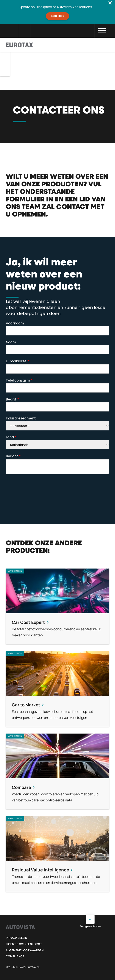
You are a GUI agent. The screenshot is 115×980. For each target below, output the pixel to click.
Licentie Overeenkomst (24, 944)
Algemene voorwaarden (25, 950)
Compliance (15, 956)
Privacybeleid (16, 938)
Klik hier (58, 16)
